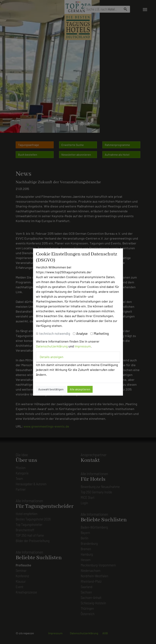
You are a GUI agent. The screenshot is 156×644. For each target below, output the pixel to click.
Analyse (82, 333)
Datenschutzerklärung (52, 346)
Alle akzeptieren (80, 389)
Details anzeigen (52, 357)
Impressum (83, 346)
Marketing (101, 333)
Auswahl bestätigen (51, 389)
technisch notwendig (55, 333)
